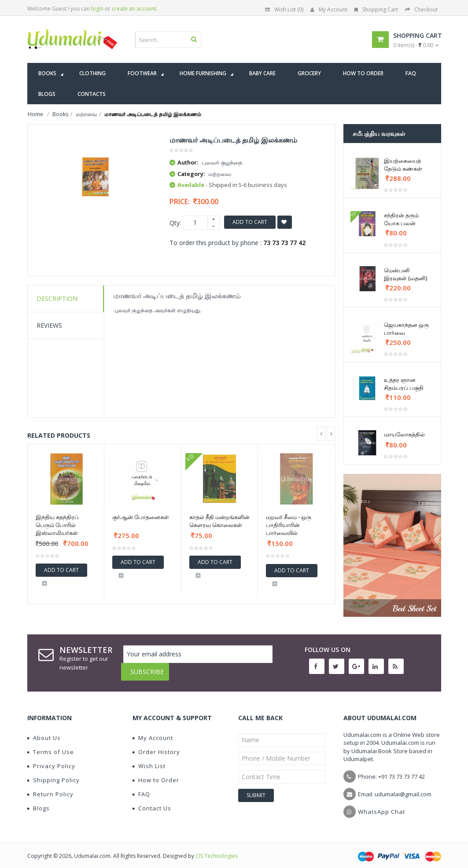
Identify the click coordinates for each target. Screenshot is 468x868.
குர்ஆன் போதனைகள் (141, 517)
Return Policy (50, 787)
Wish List (149, 759)
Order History (156, 745)
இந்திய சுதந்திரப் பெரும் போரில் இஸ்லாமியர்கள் (57, 525)
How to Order (156, 773)
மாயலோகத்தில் (404, 434)
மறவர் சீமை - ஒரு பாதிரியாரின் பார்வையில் (289, 525)
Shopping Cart (376, 9)
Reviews (49, 325)
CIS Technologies (217, 849)
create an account (134, 9)
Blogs (39, 802)
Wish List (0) (284, 9)
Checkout (421, 9)
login (97, 9)
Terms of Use (51, 745)
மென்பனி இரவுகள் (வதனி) (405, 274)
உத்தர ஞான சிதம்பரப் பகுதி (404, 384)
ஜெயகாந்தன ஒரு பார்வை (406, 329)
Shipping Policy (53, 773)
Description (57, 298)
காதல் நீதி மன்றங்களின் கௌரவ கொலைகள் (219, 521)
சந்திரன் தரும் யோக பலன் (401, 219)
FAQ (141, 787)
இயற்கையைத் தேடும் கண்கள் (403, 165)
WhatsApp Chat (381, 805)
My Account (329, 9)
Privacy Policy (51, 759)
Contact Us (152, 802)
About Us (44, 731)
